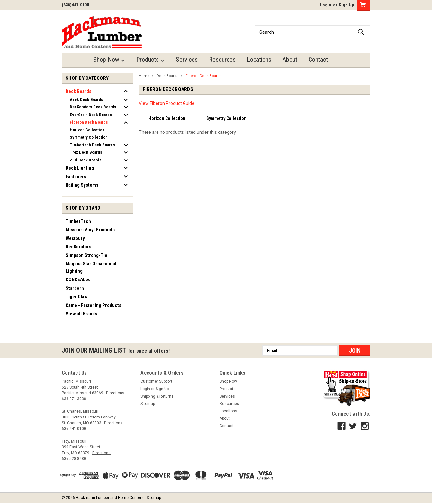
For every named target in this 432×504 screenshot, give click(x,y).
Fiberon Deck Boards (89, 122)
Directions (115, 393)
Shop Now (109, 60)
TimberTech (78, 221)
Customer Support (156, 381)
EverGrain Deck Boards (91, 115)
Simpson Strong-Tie (86, 255)
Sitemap (148, 404)
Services (187, 60)
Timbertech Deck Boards (92, 145)
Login (326, 5)
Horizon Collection (87, 130)
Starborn (75, 288)
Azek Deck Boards (86, 100)
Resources (222, 60)
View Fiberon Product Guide (167, 103)
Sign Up (346, 5)
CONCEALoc (78, 279)
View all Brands (81, 314)
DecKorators (78, 247)
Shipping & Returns (157, 396)
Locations (259, 60)
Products (150, 60)
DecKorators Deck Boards (93, 107)
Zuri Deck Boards (86, 160)
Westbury (75, 238)
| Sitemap (153, 498)
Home (144, 76)
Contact (318, 60)
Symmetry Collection (89, 137)
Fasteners (76, 177)
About (290, 60)
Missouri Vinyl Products (90, 230)
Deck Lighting (80, 168)
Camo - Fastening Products (93, 305)
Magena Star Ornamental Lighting (91, 267)
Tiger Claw (77, 297)
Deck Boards (78, 91)
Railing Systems (82, 185)
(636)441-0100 (75, 5)
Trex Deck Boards (86, 152)
